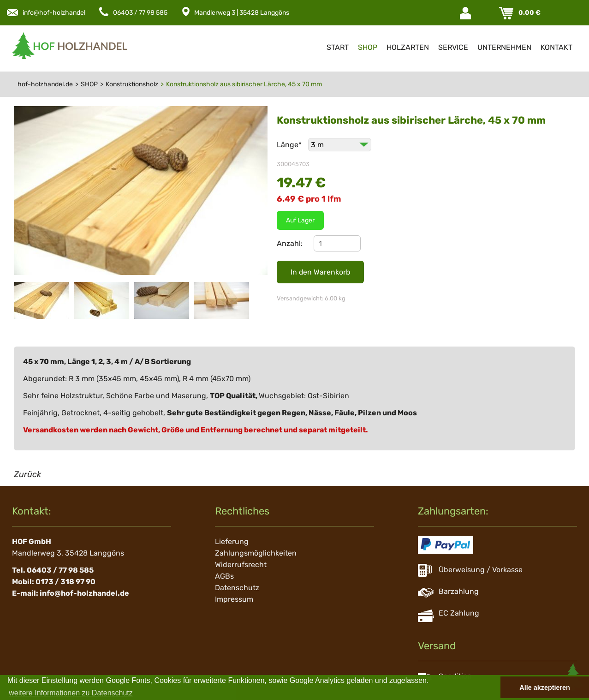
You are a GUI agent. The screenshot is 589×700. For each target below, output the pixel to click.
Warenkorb (507, 13)
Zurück (27, 474)
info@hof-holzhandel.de (59, 13)
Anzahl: (290, 243)
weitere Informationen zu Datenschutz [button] (71, 693)
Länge (290, 145)
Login (466, 13)
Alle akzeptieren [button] (545, 688)
